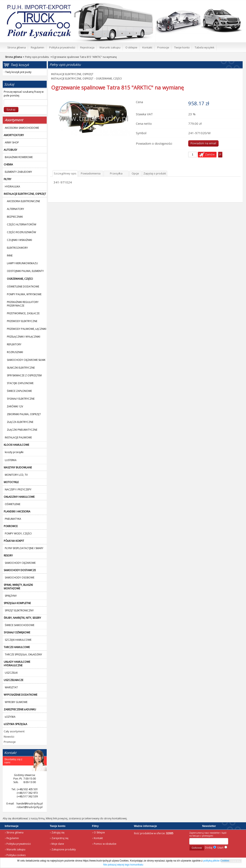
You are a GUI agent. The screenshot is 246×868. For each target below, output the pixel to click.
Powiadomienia (91, 173)
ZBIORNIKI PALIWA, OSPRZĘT (24, 414)
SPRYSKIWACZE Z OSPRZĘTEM (24, 375)
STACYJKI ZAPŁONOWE (20, 383)
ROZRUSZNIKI (15, 352)
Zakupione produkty (64, 849)
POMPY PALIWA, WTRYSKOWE (24, 294)
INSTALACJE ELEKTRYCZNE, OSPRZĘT (72, 74)
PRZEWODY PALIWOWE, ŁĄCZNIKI (27, 329)
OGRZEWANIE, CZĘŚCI (109, 79)
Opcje (135, 173)
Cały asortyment (14, 731)
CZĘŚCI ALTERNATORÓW (22, 224)
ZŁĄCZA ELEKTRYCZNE (20, 422)
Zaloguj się (58, 832)
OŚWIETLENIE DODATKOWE (23, 287)
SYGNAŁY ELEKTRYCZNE (21, 399)
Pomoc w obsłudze (105, 844)
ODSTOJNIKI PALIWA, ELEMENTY (25, 271)
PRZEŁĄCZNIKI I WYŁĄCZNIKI (24, 337)
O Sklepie (99, 832)
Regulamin (13, 838)
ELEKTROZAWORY (17, 248)
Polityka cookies (16, 855)
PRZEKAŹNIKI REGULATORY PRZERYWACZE (23, 304)
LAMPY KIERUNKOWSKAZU (22, 263)
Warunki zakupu (16, 849)
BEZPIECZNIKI (15, 217)
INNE (10, 255)
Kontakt (98, 838)
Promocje (10, 742)
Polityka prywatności (19, 844)
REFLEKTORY (14, 344)
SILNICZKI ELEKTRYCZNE (21, 368)
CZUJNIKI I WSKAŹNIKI (19, 240)
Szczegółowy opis (65, 173)
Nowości (9, 737)
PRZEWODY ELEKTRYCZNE (22, 321)
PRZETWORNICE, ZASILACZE (23, 313)
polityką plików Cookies (216, 861)
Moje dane (58, 844)
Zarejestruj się (60, 838)
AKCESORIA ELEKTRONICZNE (23, 201)
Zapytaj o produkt (155, 173)
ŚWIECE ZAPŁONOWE (19, 391)
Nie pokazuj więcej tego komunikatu (123, 865)
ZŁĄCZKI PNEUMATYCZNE (22, 430)
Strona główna (15, 832)
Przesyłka (116, 173)
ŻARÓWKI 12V (15, 406)
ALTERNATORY (15, 209)
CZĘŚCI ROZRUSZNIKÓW (21, 232)
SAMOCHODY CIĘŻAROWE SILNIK (26, 360)
